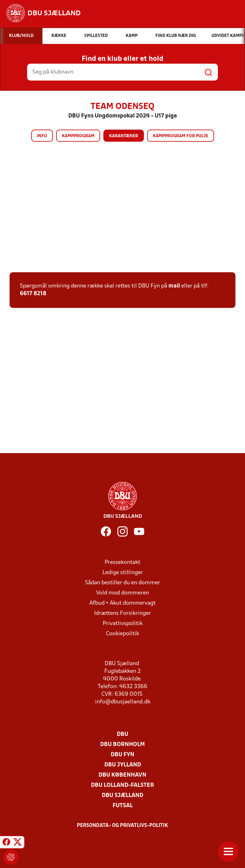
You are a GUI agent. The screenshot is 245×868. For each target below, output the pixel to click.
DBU (122, 734)
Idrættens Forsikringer (122, 613)
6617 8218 (33, 294)
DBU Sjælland (122, 796)
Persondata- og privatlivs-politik (122, 826)
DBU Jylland (123, 765)
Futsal (123, 806)
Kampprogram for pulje (181, 136)
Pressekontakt (122, 562)
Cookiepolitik (122, 634)
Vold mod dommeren (122, 593)
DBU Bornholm (122, 745)
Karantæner (124, 136)
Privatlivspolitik (123, 624)
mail (174, 286)
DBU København (122, 775)
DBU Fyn (122, 755)
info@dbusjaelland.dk (123, 702)
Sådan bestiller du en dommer (122, 583)
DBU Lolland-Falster (122, 785)
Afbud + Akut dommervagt (122, 603)
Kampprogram (78, 136)
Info (42, 136)
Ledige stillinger (123, 573)
